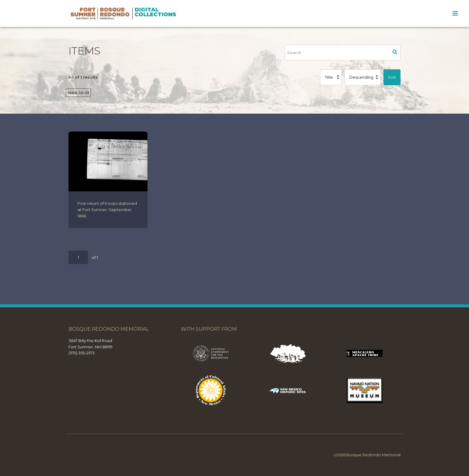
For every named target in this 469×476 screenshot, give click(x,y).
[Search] (337, 53)
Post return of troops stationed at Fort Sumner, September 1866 (107, 210)
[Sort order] (362, 77)
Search (395, 53)
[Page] (78, 257)
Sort (392, 77)
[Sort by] (331, 77)
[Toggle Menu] (455, 13)
